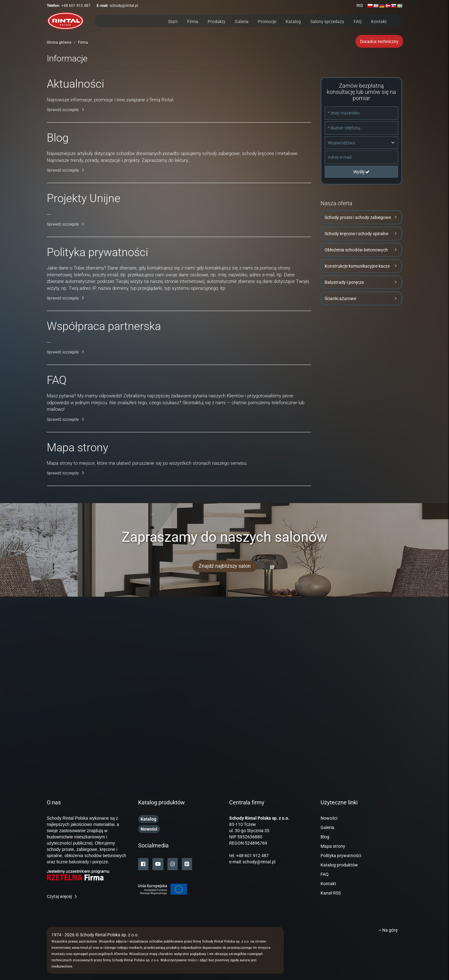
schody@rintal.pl (124, 6)
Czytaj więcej (59, 896)
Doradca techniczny (379, 41)
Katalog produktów (339, 865)
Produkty (217, 21)
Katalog (293, 21)
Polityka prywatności (341, 856)
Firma (193, 21)
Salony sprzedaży (327, 21)
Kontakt (379, 21)
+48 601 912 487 (76, 6)
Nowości (329, 818)
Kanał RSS (331, 893)
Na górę (388, 930)
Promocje (267, 21)
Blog (325, 837)
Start (173, 21)
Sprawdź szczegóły (63, 110)
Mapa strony (333, 846)
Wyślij (361, 172)
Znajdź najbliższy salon (225, 566)
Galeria (242, 21)
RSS (360, 6)
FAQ (358, 21)
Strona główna (59, 42)
